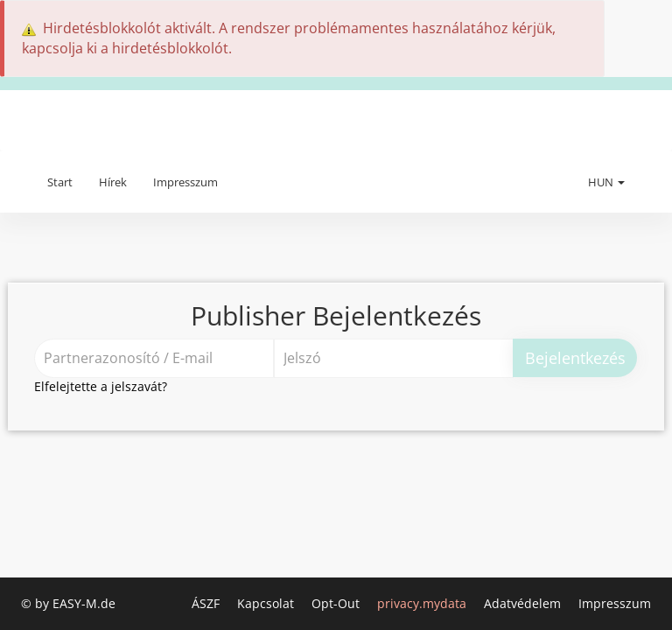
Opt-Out (337, 603)
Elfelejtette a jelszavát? (101, 386)
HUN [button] (606, 182)
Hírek (113, 182)
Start (60, 182)
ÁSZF (207, 603)
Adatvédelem (524, 603)
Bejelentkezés (575, 358)
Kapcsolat (267, 603)
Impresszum (185, 182)
